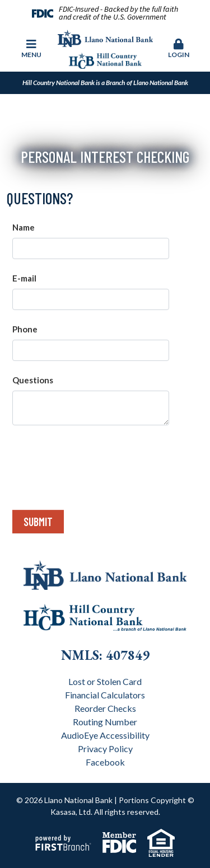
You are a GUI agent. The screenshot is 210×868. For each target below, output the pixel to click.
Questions (33, 380)
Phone (25, 329)
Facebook (105, 762)
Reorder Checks (105, 708)
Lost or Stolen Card (105, 681)
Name (24, 227)
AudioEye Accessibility (105, 735)
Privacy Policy (105, 749)
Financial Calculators (105, 695)
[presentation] (97, 463)
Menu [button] (31, 49)
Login (179, 49)
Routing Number (105, 722)
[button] (179, 49)
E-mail (24, 278)
